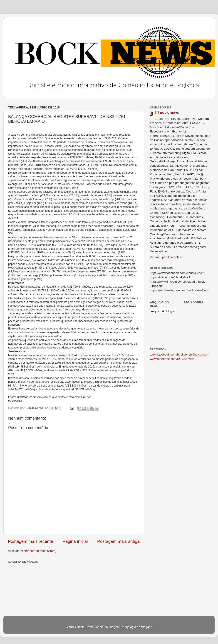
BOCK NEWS (169, 113)
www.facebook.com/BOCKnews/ (172, 359)
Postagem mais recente (30, 541)
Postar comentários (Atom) (38, 551)
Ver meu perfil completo (166, 257)
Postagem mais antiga (118, 541)
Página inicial (75, 541)
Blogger (146, 627)
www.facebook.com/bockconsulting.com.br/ (179, 354)
